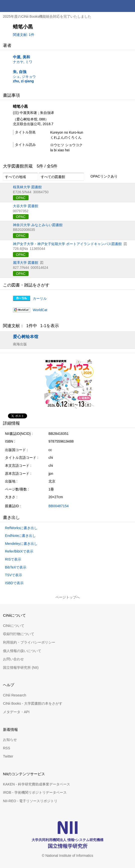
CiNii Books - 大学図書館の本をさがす (33, 703)
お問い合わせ (13, 659)
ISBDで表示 (14, 583)
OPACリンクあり (101, 177)
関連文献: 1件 (24, 35)
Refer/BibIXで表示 (19, 551)
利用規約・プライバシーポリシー (29, 642)
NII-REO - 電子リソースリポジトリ (30, 801)
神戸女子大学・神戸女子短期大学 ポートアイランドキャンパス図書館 (67, 244)
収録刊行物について (19, 634)
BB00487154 (59, 506)
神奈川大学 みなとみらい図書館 (38, 225)
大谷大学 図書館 (26, 206)
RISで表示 (13, 559)
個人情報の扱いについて (22, 651)
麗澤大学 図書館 (26, 263)
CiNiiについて (14, 626)
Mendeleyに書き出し (21, 544)
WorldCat (40, 310)
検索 (117, 6)
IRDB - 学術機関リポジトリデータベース (35, 792)
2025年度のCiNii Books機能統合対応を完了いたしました (47, 16)
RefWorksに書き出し (21, 528)
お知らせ (10, 740)
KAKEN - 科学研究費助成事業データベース (37, 784)
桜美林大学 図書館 (27, 187)
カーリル (40, 298)
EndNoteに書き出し (20, 536)
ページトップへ (68, 597)
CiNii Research (15, 695)
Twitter (8, 756)
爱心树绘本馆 (26, 337)
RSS (7, 748)
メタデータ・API (16, 712)
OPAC (21, 198)
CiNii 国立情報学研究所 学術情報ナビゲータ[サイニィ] (22, 6)
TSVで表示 (14, 575)
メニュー (129, 6)
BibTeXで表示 (16, 567)
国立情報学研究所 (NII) (21, 668)
